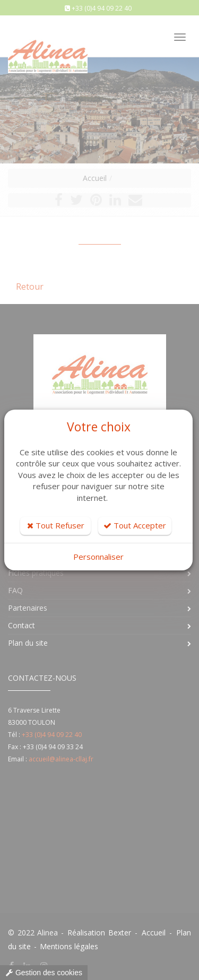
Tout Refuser (56, 525)
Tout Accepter (135, 525)
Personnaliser (98, 557)
